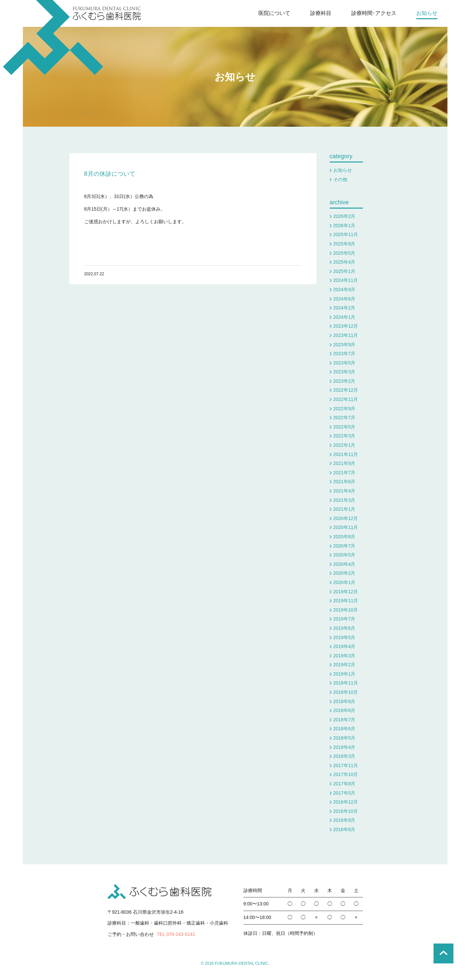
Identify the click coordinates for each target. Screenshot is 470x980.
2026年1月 (344, 226)
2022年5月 (344, 427)
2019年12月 (346, 592)
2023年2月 (344, 381)
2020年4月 (344, 564)
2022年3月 (344, 436)
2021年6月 (344, 482)
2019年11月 (346, 601)
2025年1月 (344, 271)
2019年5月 (344, 637)
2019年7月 (344, 619)
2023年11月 (346, 335)
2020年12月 (346, 518)
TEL (176, 934)
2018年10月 (346, 692)
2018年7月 (344, 720)
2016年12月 (346, 802)
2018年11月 (346, 683)
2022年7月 (344, 418)
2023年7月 (344, 354)
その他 (340, 179)
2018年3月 (344, 756)
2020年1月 (344, 582)
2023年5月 (344, 363)
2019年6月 (344, 628)
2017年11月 (346, 765)
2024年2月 (344, 308)
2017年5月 (344, 793)
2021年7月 (344, 473)
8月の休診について (110, 174)
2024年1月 (344, 317)
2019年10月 (346, 610)
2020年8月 (344, 537)
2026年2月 (344, 216)
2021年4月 (344, 491)
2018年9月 (344, 701)
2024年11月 (346, 280)
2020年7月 (344, 546)
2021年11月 (346, 454)
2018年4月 (344, 747)
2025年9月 (344, 244)
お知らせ (235, 77)
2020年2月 (344, 573)
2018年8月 (344, 710)
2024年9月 (344, 290)
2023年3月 (344, 372)
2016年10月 (346, 811)
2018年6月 (344, 729)
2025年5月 (344, 253)
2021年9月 (344, 463)
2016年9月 (344, 820)
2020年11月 (346, 527)
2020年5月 (344, 555)
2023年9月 (344, 345)
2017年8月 (344, 784)
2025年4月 (344, 262)
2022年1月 (344, 445)
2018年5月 (344, 738)
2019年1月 (344, 674)
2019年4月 (344, 646)
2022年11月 (346, 399)
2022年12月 (346, 390)
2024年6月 (344, 299)
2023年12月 (346, 326)
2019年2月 (344, 665)
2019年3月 (344, 656)
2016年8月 (344, 829)
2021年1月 (344, 509)
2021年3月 (344, 500)
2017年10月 (346, 774)
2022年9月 (344, 409)
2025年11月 (346, 234)
